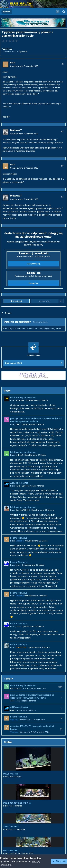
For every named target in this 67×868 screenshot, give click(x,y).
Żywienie (23, 52)
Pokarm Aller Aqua (19, 538)
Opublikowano (24, 66)
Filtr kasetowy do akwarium (23, 397)
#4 (62, 197)
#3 (62, 166)
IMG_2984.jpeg (11, 850)
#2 (62, 131)
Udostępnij (16, 301)
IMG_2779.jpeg (11, 774)
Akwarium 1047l (11, 827)
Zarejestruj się (34, 264)
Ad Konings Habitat (19, 483)
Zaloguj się (33, 283)
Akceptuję (59, 861)
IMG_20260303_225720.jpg (17, 803)
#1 (63, 64)
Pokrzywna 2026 (14, 363)
